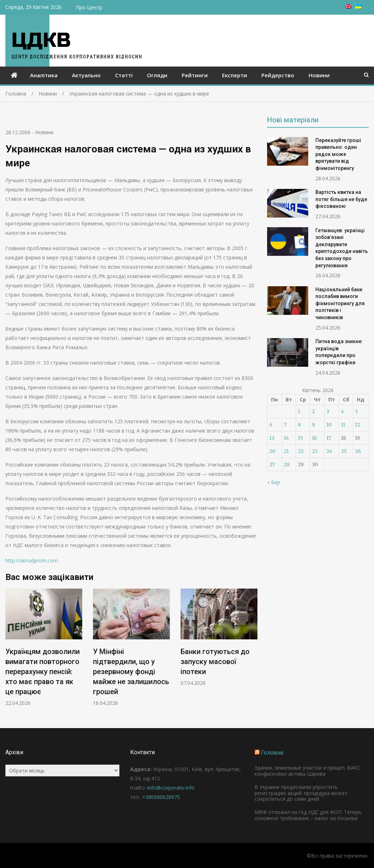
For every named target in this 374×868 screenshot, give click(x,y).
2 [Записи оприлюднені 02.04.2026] (313, 411)
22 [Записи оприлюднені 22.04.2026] (301, 451)
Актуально (86, 75)
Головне (272, 753)
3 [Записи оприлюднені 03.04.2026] (328, 411)
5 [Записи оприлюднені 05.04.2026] (356, 411)
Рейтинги (195, 75)
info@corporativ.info (171, 788)
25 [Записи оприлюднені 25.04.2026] (344, 451)
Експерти (235, 75)
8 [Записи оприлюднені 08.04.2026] (299, 425)
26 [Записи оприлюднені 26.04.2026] (358, 451)
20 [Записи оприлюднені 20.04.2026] (272, 451)
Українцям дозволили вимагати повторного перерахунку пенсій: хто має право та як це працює (43, 672)
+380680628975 (161, 797)
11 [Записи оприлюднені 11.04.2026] (343, 425)
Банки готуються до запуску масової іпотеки (215, 662)
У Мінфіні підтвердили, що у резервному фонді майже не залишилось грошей (131, 672)
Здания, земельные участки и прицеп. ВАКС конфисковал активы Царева (307, 771)
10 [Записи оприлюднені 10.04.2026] (329, 425)
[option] (44, 647)
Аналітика (44, 75)
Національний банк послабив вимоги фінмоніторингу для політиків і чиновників (340, 303)
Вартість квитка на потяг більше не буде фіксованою (341, 199)
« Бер (274, 482)
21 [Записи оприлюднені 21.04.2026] (286, 451)
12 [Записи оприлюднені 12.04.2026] (358, 425)
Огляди (157, 75)
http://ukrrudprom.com (32, 560)
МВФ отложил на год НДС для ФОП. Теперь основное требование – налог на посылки (308, 815)
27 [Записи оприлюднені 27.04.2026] (272, 464)
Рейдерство (278, 75)
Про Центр (89, 7)
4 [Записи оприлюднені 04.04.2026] (342, 411)
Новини (319, 75)
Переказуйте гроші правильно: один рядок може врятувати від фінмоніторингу (338, 154)
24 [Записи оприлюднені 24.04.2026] (329, 451)
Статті (124, 75)
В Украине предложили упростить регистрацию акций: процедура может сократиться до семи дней (301, 793)
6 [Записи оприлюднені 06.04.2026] (271, 425)
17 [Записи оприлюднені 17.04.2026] (329, 438)
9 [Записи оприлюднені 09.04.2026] (313, 425)
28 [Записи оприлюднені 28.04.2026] (287, 464)
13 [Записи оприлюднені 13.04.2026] (272, 438)
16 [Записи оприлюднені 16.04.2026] (314, 438)
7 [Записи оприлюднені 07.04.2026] (285, 425)
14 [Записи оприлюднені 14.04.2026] (286, 438)
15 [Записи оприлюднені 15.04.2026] (300, 438)
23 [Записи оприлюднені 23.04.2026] (315, 451)
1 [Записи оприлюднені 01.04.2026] (299, 411)
